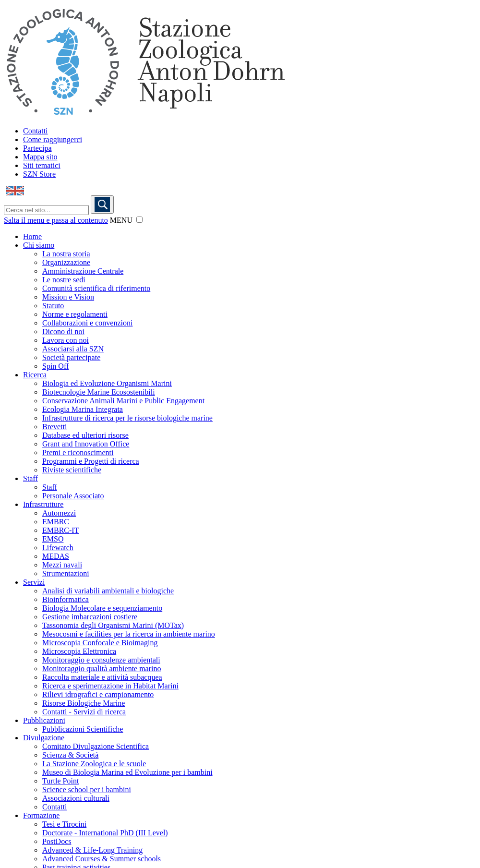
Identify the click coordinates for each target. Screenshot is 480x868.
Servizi (34, 582)
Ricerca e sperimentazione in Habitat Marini (110, 686)
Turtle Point (60, 781)
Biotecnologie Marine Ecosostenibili (99, 392)
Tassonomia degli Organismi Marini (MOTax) (113, 625)
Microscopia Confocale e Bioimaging (100, 643)
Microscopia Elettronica (79, 651)
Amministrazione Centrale (83, 271)
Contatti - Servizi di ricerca (84, 712)
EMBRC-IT (60, 530)
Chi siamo (39, 245)
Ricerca (35, 375)
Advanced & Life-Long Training (92, 850)
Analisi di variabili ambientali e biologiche (108, 591)
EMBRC (56, 522)
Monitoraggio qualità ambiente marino (102, 669)
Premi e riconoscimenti (78, 452)
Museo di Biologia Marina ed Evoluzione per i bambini (127, 772)
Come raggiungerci (53, 139)
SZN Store (39, 174)
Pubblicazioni (44, 720)
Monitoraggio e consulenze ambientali (101, 660)
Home (32, 236)
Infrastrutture (43, 504)
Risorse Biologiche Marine (84, 703)
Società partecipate (71, 357)
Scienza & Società (70, 755)
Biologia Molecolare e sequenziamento (102, 608)
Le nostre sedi (64, 280)
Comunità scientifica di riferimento (96, 288)
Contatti (36, 131)
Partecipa (37, 148)
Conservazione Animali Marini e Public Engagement (123, 401)
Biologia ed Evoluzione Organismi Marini (107, 383)
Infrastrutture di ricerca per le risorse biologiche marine (127, 418)
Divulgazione (44, 738)
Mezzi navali (62, 565)
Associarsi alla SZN (73, 349)
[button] (139, 220)
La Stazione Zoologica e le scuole (94, 764)
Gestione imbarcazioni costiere (90, 617)
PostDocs (57, 841)
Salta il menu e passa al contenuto (56, 220)
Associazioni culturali (76, 798)
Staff (30, 478)
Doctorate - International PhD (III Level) (105, 833)
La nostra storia (66, 254)
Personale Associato (73, 496)
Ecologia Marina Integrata (83, 409)
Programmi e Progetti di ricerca (91, 461)
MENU (121, 220)
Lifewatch (58, 548)
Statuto (53, 306)
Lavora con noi (66, 340)
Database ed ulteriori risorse (85, 435)
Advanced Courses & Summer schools (102, 859)
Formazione (41, 815)
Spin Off (55, 366)
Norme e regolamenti (75, 314)
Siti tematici (42, 165)
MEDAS (56, 556)
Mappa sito (40, 157)
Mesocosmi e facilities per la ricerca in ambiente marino (129, 634)
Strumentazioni (66, 573)
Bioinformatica (66, 599)
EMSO (53, 539)
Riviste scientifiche (72, 470)
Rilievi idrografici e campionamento (98, 694)
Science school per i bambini (87, 790)
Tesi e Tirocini (64, 824)
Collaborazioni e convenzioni (87, 323)
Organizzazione (66, 262)
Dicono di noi (63, 332)
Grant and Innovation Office (86, 444)
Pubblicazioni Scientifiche (83, 729)
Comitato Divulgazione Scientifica (96, 746)
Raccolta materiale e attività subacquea (102, 677)
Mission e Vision (68, 297)
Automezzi (59, 513)
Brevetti (55, 427)
